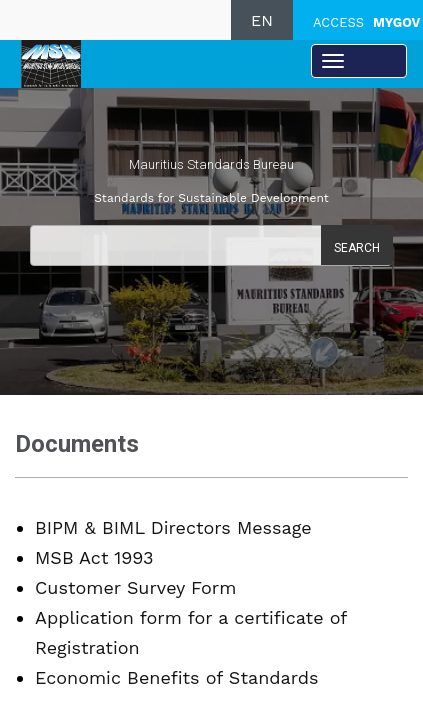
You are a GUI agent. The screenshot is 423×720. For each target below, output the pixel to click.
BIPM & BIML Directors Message (173, 527)
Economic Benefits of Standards (177, 677)
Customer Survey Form (135, 587)
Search (357, 248)
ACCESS (366, 22)
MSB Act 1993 (94, 557)
